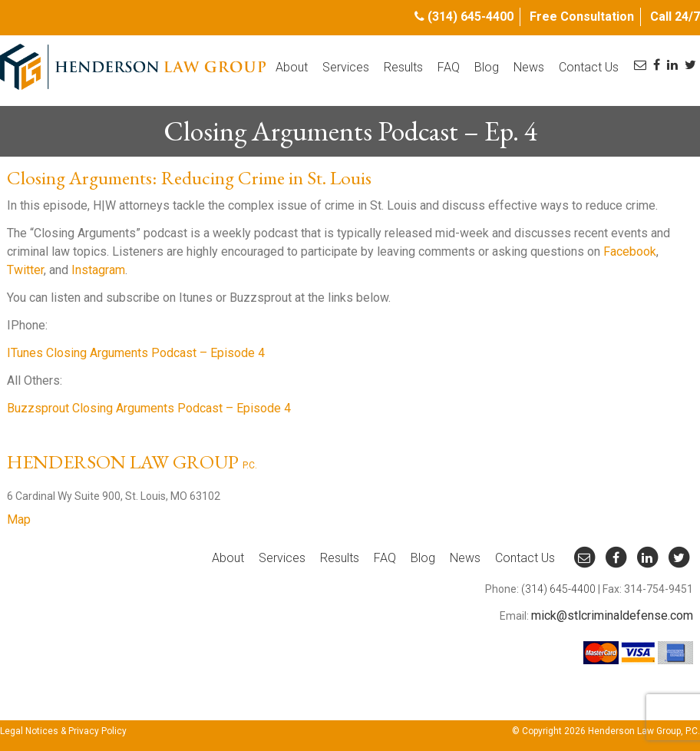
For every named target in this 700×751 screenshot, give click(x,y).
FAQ (449, 67)
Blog (487, 67)
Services (346, 67)
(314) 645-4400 (471, 17)
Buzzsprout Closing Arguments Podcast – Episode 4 (149, 408)
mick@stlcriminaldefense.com (612, 615)
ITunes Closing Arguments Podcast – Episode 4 (136, 353)
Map (19, 519)
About (292, 67)
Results (403, 67)
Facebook (630, 251)
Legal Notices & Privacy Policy (63, 731)
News (529, 67)
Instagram (98, 270)
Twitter (25, 270)
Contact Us (589, 67)
